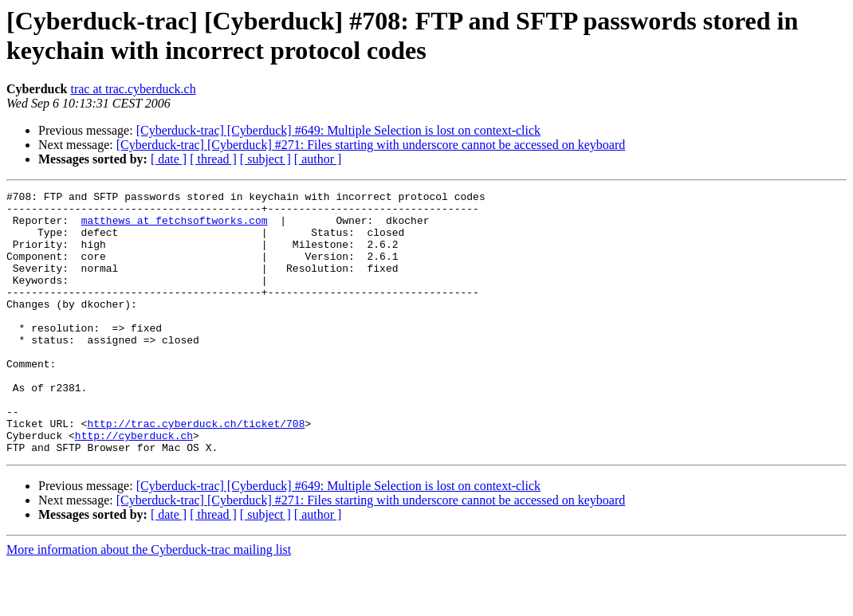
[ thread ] (213, 159)
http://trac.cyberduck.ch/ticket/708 (196, 471)
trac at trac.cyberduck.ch (133, 89)
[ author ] (318, 159)
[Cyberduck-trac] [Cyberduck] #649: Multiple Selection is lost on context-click (338, 130)
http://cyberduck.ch (134, 485)
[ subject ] (265, 159)
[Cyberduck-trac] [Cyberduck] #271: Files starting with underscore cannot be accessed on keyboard (371, 145)
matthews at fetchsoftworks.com (175, 227)
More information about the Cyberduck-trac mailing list (149, 602)
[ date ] (169, 159)
